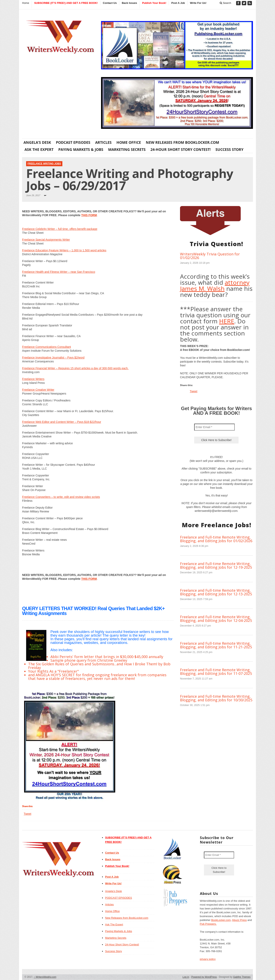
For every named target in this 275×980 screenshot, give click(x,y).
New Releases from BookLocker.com (182, 142)
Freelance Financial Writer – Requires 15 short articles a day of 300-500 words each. (75, 368)
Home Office (129, 142)
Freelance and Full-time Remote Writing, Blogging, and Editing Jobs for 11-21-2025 (216, 645)
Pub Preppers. (208, 924)
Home (26, 3)
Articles (103, 142)
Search (225, 3)
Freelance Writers (33, 379)
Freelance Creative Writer (38, 390)
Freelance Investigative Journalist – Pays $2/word (53, 358)
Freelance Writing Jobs (44, 164)
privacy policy (208, 959)
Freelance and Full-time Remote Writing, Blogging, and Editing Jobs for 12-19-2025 (216, 565)
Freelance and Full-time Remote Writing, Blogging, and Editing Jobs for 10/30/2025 (216, 698)
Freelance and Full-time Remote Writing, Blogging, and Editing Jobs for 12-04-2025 (216, 619)
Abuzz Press (239, 920)
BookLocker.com (221, 920)
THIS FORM (89, 215)
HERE (227, 321)
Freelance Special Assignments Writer (46, 240)
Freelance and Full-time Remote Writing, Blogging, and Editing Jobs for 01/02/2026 (216, 539)
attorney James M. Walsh (215, 285)
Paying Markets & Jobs (81, 149)
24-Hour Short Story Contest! (181, 149)
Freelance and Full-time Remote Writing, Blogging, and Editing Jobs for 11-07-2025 (216, 672)
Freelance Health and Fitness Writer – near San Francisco (59, 272)
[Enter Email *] (214, 427)
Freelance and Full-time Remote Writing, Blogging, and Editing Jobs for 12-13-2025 (216, 592)
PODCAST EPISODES (73, 142)
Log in (186, 977)
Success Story (229, 149)
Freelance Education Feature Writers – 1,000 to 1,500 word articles (64, 250)
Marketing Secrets (127, 149)
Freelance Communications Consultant (46, 347)
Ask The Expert (39, 149)
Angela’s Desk (37, 142)
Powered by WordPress (204, 977)
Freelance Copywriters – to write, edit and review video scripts (61, 497)
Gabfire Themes (242, 977)
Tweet (27, 814)
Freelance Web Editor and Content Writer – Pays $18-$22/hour (62, 422)
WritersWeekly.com (45, 977)
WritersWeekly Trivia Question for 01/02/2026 (210, 256)
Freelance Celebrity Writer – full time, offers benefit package (60, 229)
